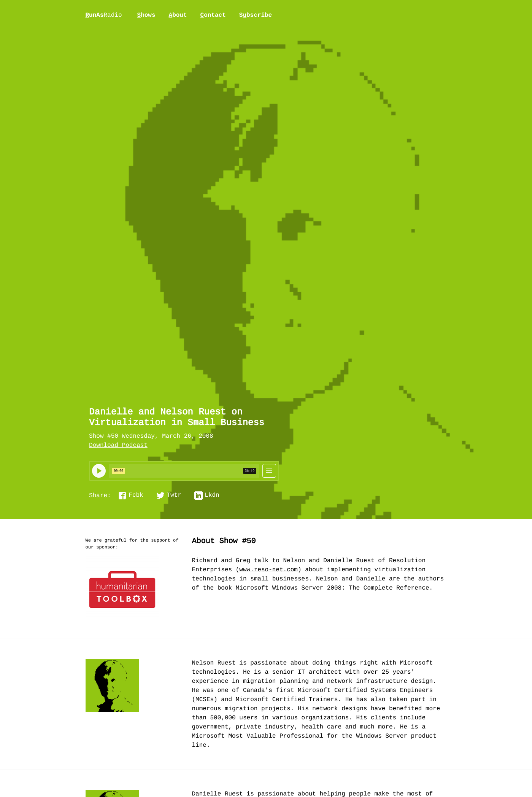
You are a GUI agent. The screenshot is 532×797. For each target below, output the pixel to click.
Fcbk (136, 496)
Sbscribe (256, 15)
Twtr (174, 496)
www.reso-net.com (268, 570)
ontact (213, 15)
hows (146, 15)
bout (178, 15)
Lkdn (212, 496)
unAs (104, 16)
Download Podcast (118, 446)
